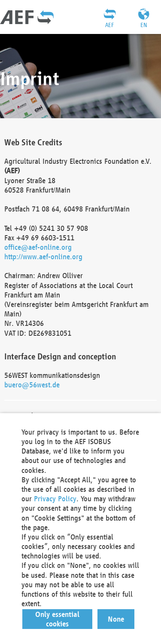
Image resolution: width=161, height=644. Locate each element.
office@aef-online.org (38, 247)
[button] (58, 619)
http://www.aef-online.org (43, 256)
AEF (109, 25)
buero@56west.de (32, 385)
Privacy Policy (55, 498)
